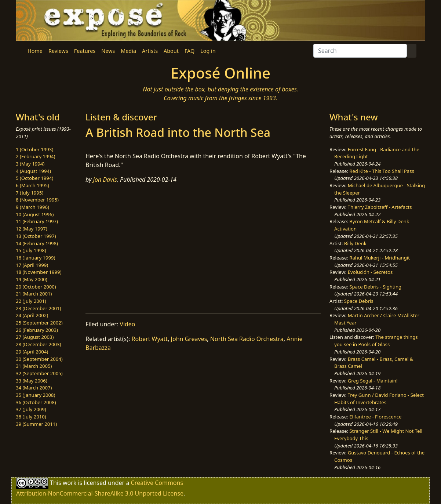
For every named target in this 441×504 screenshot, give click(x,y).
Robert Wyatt (150, 339)
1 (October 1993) (34, 149)
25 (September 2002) (39, 323)
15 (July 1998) (31, 250)
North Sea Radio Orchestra (247, 339)
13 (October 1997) (36, 236)
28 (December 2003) (38, 344)
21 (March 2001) (34, 294)
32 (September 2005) (39, 373)
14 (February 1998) (37, 243)
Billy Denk (355, 243)
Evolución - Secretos (370, 272)
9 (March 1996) (32, 207)
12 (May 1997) (32, 229)
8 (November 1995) (37, 200)
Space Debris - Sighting (375, 287)
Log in (208, 51)
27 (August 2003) (35, 337)
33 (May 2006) (32, 381)
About (171, 51)
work (70, 482)
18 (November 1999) (39, 272)
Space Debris (359, 301)
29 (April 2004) (32, 352)
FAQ (189, 51)
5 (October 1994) (34, 178)
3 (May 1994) (30, 164)
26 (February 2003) (37, 330)
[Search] (360, 51)
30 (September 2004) (39, 359)
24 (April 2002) (32, 315)
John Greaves (189, 339)
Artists (150, 51)
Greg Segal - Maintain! (373, 381)
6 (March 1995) (32, 185)
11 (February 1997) (37, 221)
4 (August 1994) (33, 171)
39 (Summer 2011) (36, 424)
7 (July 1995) (30, 193)
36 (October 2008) (36, 402)
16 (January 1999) (35, 258)
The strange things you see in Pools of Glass (376, 341)
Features (85, 51)
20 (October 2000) (36, 287)
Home (35, 51)
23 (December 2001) (38, 308)
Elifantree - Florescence (375, 417)
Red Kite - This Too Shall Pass (382, 171)
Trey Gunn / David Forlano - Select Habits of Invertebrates (379, 399)
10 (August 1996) (35, 214)
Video (127, 324)
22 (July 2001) (31, 301)
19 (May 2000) (32, 279)
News (108, 51)
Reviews (58, 51)
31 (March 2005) (34, 366)
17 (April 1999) (32, 265)
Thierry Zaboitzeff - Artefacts (380, 207)
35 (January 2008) (35, 395)
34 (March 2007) (34, 388)
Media (128, 51)
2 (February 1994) (35, 156)
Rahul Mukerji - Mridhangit (380, 258)
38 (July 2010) (31, 417)
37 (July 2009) (31, 409)
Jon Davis (105, 180)
